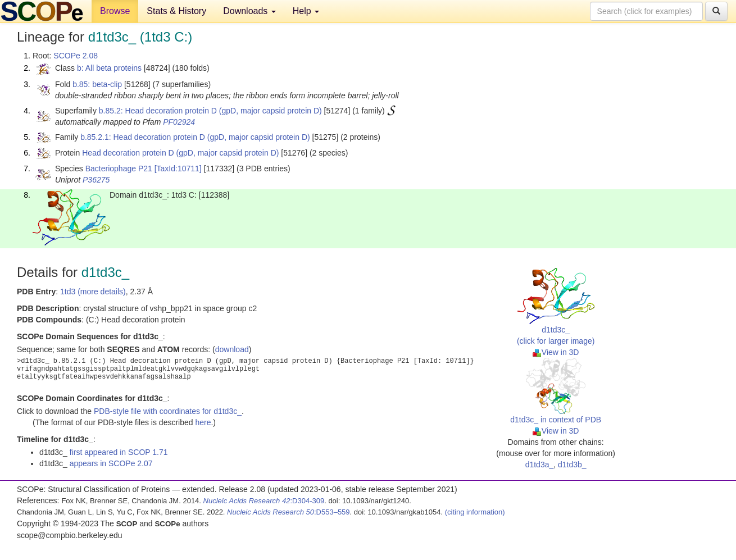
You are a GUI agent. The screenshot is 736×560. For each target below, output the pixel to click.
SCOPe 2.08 (76, 56)
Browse (115, 11)
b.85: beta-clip (97, 84)
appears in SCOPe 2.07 (111, 463)
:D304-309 (264, 501)
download (232, 349)
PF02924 (179, 122)
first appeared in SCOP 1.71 (119, 452)
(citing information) (475, 512)
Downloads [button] (249, 11)
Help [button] (306, 11)
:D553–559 (289, 512)
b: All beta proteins (109, 68)
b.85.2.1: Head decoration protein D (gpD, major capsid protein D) (195, 137)
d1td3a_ (540, 465)
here (203, 422)
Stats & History (176, 11)
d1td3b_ (572, 465)
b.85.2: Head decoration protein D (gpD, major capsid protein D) (210, 111)
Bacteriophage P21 (119, 169)
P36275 (96, 180)
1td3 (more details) (93, 292)
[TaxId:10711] (178, 169)
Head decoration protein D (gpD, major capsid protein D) (180, 153)
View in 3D (556, 352)
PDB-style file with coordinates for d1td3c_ (168, 411)
